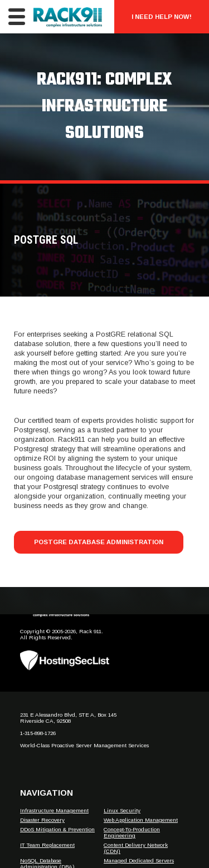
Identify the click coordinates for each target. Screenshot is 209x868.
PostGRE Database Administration (99, 542)
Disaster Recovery (42, 820)
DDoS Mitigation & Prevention (57, 829)
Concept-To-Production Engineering (132, 832)
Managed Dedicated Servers (139, 860)
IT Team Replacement (47, 845)
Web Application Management (141, 820)
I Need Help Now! (162, 17)
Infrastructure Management (54, 810)
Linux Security (122, 810)
